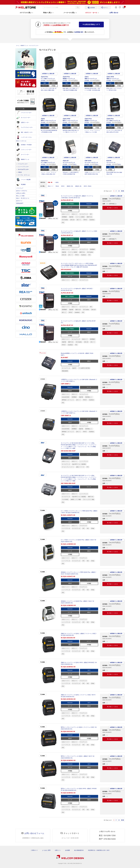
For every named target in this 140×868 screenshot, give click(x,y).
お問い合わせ (114, 13)
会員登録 (91, 7)
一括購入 (57, 182)
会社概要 (67, 850)
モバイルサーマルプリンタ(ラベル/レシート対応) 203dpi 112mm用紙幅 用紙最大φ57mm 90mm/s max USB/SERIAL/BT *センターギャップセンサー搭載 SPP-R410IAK (79, 265)
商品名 (57, 186)
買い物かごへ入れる (112, 208)
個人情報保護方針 (79, 850)
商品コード (51, 186)
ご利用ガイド (34, 850)
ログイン (104, 7)
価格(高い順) (78, 186)
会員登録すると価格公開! (48, 73)
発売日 (63, 186)
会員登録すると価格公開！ (116, 196)
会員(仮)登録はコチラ (91, 24)
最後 (123, 191)
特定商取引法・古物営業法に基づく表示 (99, 850)
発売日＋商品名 (88, 186)
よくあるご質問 (46, 850)
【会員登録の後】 (79, 32)
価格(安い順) (70, 186)
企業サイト (58, 850)
